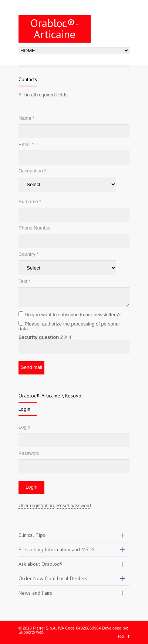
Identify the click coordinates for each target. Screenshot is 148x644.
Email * (26, 144)
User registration (36, 506)
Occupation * (32, 171)
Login (24, 427)
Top (121, 636)
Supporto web (31, 632)
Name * (26, 118)
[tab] (74, 535)
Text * (25, 281)
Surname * (30, 202)
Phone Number (35, 228)
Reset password (74, 506)
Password (29, 453)
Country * (28, 254)
